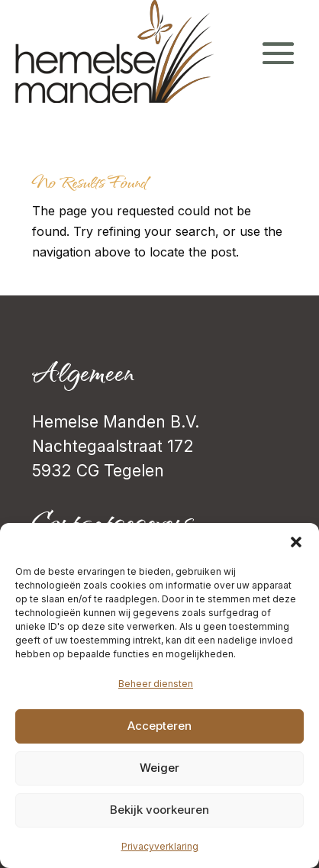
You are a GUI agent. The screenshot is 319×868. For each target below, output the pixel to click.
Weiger (159, 768)
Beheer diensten (156, 684)
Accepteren (159, 726)
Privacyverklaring (160, 846)
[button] (296, 542)
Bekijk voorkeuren (159, 810)
